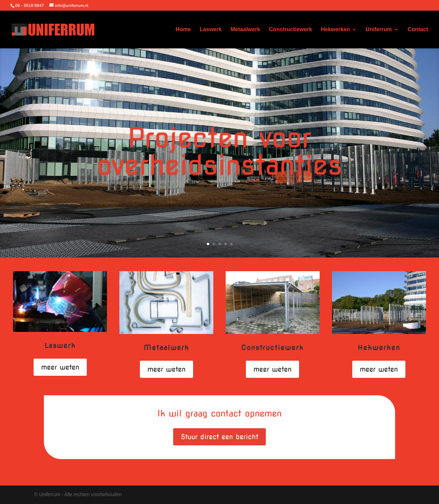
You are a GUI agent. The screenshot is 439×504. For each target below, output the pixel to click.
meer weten (60, 367)
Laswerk (211, 30)
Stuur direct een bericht (219, 437)
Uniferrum (379, 30)
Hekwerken (336, 30)
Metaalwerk (245, 30)
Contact (418, 30)
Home (183, 30)
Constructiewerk (290, 30)
